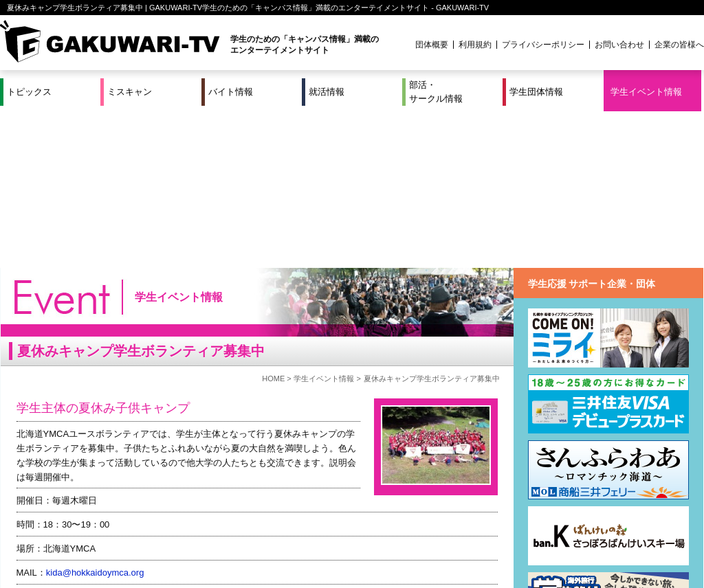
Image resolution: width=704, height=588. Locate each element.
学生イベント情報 (646, 92)
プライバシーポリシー (543, 45)
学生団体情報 (536, 92)
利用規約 (475, 45)
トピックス (29, 92)
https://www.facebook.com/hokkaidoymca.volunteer (145, 464)
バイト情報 (231, 92)
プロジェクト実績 (259, 549)
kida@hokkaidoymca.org (95, 416)
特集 (259, 532)
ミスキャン (130, 92)
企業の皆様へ (679, 45)
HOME (273, 222)
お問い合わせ (619, 45)
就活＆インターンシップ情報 (190, 532)
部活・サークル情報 (436, 92)
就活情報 (327, 92)
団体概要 (432, 45)
